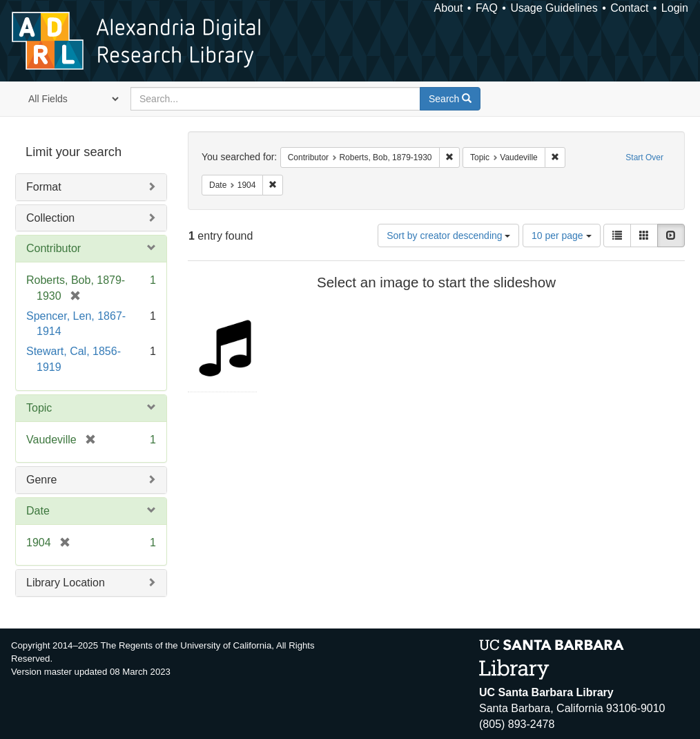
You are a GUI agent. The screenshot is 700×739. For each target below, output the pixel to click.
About (449, 8)
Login (675, 8)
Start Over (644, 157)
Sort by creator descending (448, 236)
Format (44, 187)
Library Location (66, 583)
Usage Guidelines (554, 8)
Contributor (54, 248)
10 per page (562, 236)
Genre (41, 480)
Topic (39, 408)
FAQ (487, 8)
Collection (50, 218)
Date (38, 511)
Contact (629, 8)
